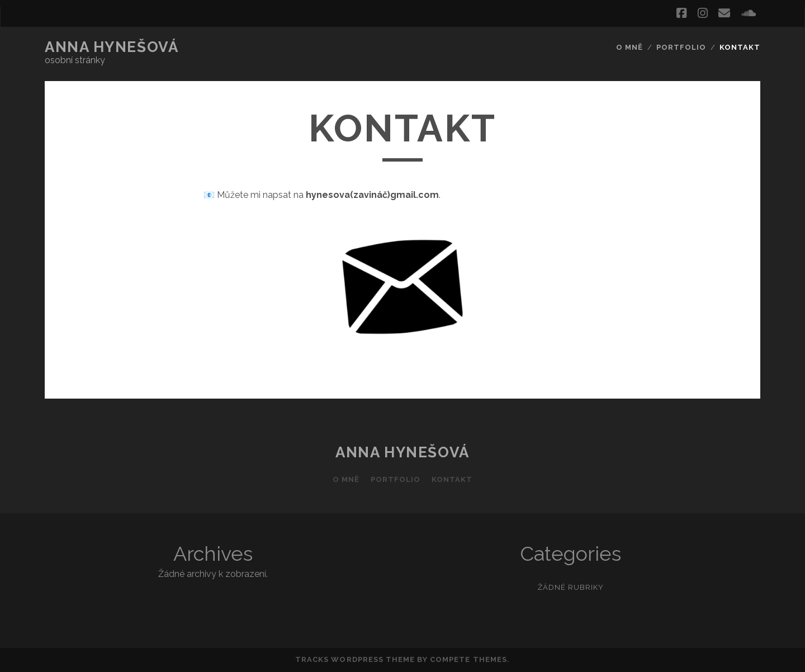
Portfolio (681, 47)
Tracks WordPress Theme (355, 659)
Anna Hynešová (112, 47)
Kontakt (740, 47)
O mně (629, 47)
